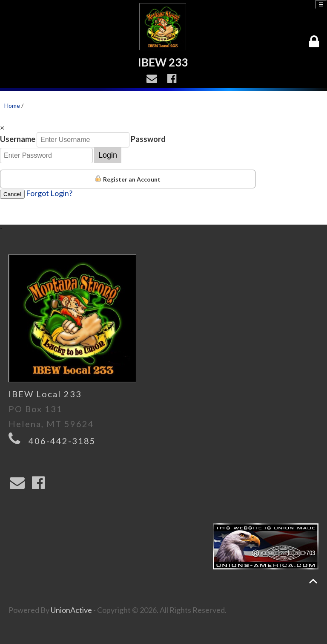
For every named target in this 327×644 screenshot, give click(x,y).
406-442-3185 (62, 441)
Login (108, 155)
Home (12, 105)
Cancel (12, 194)
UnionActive (71, 610)
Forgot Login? (49, 193)
